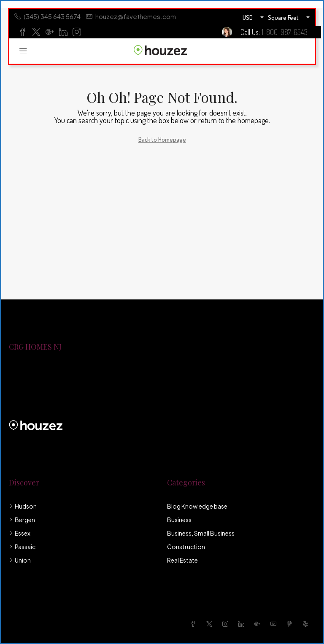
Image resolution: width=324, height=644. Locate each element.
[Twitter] (211, 624)
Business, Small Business (201, 533)
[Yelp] (307, 624)
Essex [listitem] (20, 533)
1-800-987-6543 (285, 32)
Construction (186, 547)
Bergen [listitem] (22, 520)
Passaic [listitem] (22, 547)
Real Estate (182, 560)
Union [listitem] (20, 560)
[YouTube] (275, 624)
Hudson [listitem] (23, 506)
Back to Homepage (162, 139)
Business (179, 520)
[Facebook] (195, 624)
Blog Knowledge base (197, 506)
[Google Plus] (259, 624)
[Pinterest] (291, 624)
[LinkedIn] (243, 624)
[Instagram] (227, 624)
